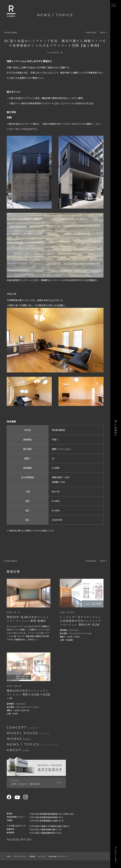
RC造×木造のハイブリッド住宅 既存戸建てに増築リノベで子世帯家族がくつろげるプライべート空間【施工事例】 (55, 43)
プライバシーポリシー (24, 864)
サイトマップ (53, 864)
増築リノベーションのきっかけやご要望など (32, 61)
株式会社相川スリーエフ (73, 864)
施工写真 (12, 112)
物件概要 (12, 421)
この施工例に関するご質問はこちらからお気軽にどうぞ (34, 530)
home (9, 864)
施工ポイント (14, 92)
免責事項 (40, 864)
